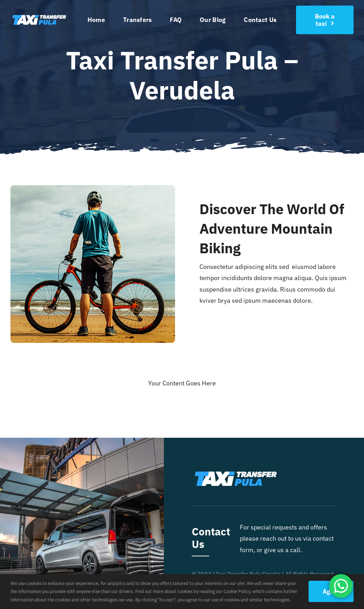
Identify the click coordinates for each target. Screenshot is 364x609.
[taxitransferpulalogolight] (39, 14)
